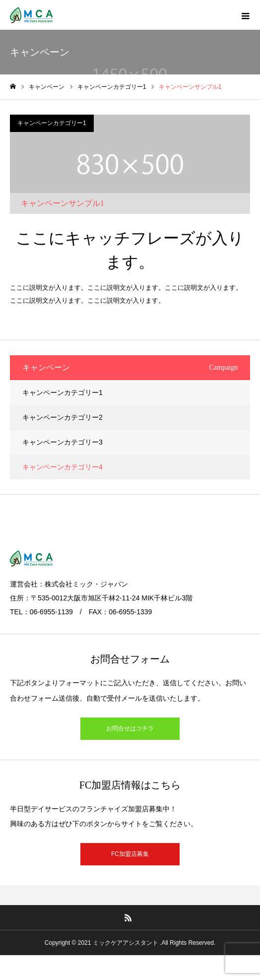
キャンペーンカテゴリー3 (63, 442)
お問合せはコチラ (130, 728)
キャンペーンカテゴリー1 (52, 123)
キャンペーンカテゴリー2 (63, 417)
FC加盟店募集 (130, 854)
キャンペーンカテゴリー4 (63, 467)
